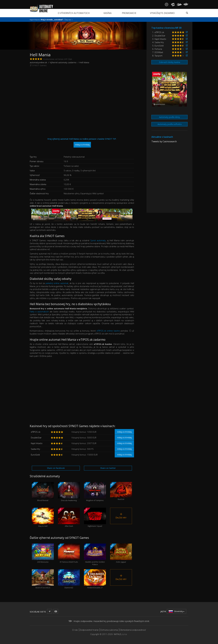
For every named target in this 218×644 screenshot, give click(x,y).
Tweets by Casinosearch (164, 141)
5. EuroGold (158, 46)
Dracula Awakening (69, 492)
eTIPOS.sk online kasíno (108, 331)
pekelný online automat (57, 283)
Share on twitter (108, 468)
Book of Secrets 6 (43, 579)
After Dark (69, 517)
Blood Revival (43, 492)
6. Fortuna (157, 49)
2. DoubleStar (159, 36)
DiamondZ (69, 579)
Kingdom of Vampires (95, 492)
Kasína (108, 13)
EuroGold (35, 455)
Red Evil (121, 491)
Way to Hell (43, 517)
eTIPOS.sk (36, 432)
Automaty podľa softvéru (170, 124)
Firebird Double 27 (95, 579)
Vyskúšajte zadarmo (162, 13)
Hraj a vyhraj (124, 432)
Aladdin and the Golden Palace (95, 555)
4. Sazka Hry (158, 42)
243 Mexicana (43, 553)
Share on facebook (56, 468)
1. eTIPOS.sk (158, 32)
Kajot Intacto (37, 443)
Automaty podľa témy (169, 117)
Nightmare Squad (95, 517)
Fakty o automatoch (39, 312)
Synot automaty (98, 240)
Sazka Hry (35, 449)
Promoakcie (129, 13)
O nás (75, 630)
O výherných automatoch (74, 13)
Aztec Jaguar (121, 553)
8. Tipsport (157, 56)
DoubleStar (36, 438)
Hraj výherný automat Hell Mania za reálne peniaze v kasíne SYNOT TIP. (82, 142)
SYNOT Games (39, 65)
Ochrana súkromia (109, 630)
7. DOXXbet (158, 52)
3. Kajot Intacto (159, 39)
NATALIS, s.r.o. (121, 634)
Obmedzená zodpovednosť (133, 630)
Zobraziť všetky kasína (169, 62)
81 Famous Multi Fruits (69, 553)
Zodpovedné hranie (89, 630)
